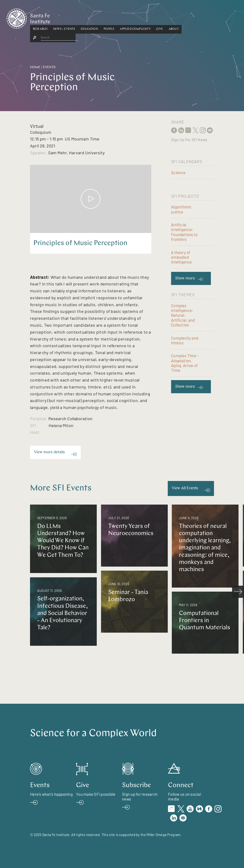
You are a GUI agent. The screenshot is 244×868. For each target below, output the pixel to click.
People (132, 17)
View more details (49, 452)
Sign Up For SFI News (189, 140)
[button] (64, 18)
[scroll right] (238, 592)
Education (113, 17)
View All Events (185, 488)
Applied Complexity (159, 17)
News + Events (87, 17)
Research (64, 17)
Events (49, 67)
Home (35, 67)
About (197, 17)
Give (183, 17)
